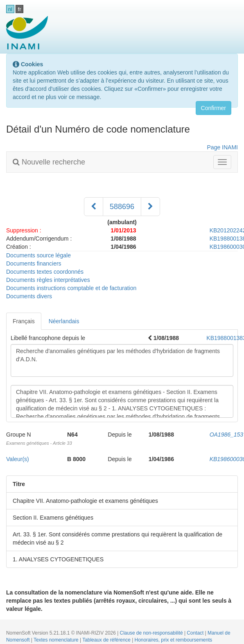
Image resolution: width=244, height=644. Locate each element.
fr (20, 9)
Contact (196, 633)
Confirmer (213, 108)
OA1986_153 (227, 435)
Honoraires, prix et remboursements (174, 640)
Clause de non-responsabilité (152, 633)
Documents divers (29, 296)
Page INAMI (223, 147)
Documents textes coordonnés (45, 272)
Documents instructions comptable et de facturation (71, 288)
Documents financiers (34, 263)
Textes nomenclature (57, 640)
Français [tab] (24, 321)
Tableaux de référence (107, 640)
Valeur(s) (18, 459)
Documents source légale (38, 255)
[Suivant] (150, 207)
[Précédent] (94, 207)
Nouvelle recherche (49, 162)
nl (10, 9)
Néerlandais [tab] (64, 321)
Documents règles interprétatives (48, 280)
